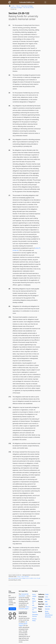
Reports (35, 612)
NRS (46, 602)
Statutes (47, 599)
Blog (34, 599)
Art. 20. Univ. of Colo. (29, 8)
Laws (46, 604)
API (33, 605)
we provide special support (23, 624)
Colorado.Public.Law (27, 2)
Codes (47, 594)
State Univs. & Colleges (27, 6)
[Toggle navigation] (45, 2)
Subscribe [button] (12, 609)
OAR (46, 607)
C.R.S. (13, 6)
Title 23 (18, 6)
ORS (49, 607)
